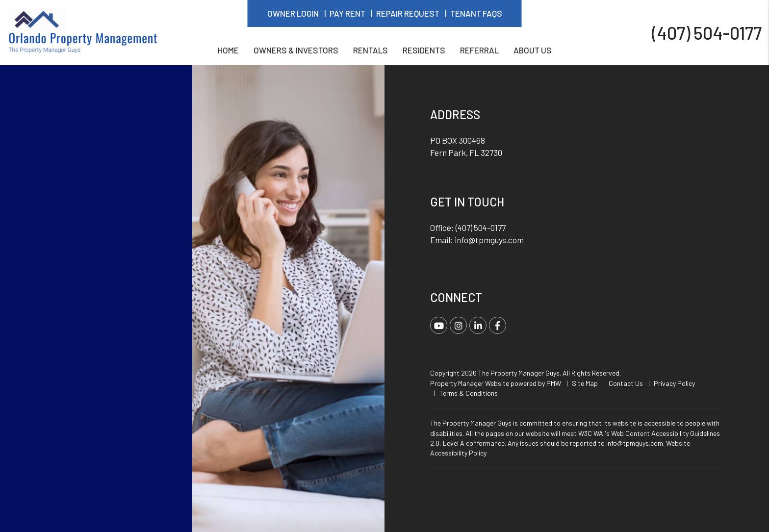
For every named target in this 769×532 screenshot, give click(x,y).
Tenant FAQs (476, 13)
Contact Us (626, 383)
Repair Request (408, 13)
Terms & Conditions (469, 393)
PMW (554, 383)
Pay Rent (347, 13)
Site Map (585, 383)
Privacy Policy (674, 383)
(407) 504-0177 (707, 32)
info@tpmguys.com (489, 240)
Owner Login (293, 13)
